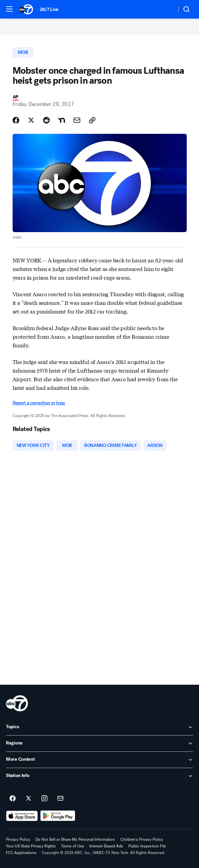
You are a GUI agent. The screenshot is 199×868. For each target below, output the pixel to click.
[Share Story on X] (31, 120)
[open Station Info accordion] (99, 776)
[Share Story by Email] (77, 120)
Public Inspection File (147, 846)
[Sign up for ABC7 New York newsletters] (60, 799)
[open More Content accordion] (99, 760)
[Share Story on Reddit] (46, 120)
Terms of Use (72, 846)
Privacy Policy (18, 839)
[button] (9, 9)
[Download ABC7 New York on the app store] (22, 816)
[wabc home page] (17, 703)
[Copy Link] (92, 120)
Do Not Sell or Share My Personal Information (75, 839)
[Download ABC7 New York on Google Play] (58, 816)
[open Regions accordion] (99, 743)
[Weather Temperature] (166, 9)
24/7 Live (49, 9)
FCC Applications (21, 853)
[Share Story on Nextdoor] (62, 120)
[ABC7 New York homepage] (26, 9)
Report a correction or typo (39, 403)
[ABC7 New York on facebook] (13, 799)
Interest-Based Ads (106, 846)
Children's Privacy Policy (142, 839)
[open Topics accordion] (99, 727)
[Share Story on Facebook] (16, 120)
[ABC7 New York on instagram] (44, 799)
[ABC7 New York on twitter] (29, 799)
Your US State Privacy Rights (31, 846)
